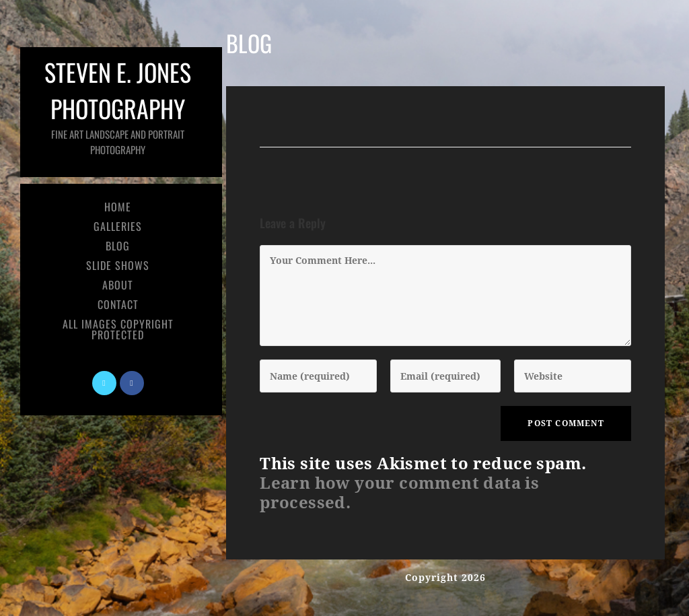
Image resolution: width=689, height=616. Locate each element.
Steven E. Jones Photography (118, 105)
